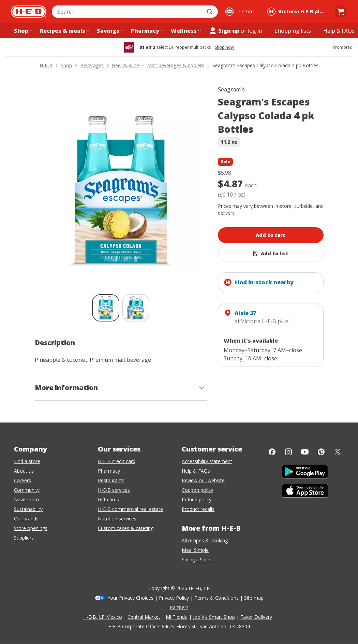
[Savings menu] (109, 31)
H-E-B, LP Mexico (103, 617)
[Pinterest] (321, 452)
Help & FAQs (196, 471)
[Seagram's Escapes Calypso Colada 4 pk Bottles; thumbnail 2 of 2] (136, 308)
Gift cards (108, 499)
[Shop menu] (23, 31)
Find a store (27, 461)
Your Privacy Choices (130, 598)
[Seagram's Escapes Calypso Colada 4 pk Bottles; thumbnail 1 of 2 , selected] (106, 308)
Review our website (203, 480)
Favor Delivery (256, 617)
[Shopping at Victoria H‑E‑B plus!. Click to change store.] (297, 12)
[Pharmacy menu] (146, 31)
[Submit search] (210, 12)
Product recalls (198, 509)
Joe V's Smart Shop (214, 617)
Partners (179, 607)
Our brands (26, 519)
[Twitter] (338, 452)
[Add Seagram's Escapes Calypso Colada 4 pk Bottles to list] (271, 254)
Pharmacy (109, 471)
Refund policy (197, 499)
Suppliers (24, 538)
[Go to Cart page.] (341, 12)
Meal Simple (195, 550)
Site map (254, 598)
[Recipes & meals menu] (64, 31)
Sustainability (28, 509)
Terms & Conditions (217, 598)
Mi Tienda (177, 617)
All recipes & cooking (205, 540)
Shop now (224, 47)
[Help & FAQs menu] (339, 31)
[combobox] (127, 12)
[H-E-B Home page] (29, 12)
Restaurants (111, 480)
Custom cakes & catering (126, 528)
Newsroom (26, 499)
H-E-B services (114, 490)
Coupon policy (197, 490)
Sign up (224, 31)
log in (255, 31)
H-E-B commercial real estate (130, 509)
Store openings (31, 528)
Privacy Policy (174, 598)
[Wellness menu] (185, 31)
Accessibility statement (207, 461)
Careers (23, 480)
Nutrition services (117, 519)
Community (27, 490)
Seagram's (231, 89)
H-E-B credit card (117, 461)
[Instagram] (288, 452)
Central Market (144, 617)
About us (24, 471)
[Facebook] (272, 452)
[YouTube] (305, 452)
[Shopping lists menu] (293, 31)
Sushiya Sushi (197, 560)
